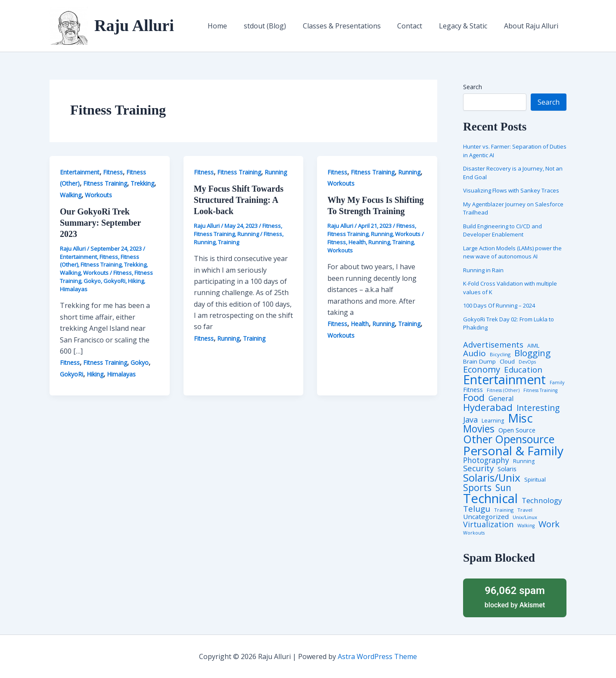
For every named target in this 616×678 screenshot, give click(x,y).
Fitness (113, 172)
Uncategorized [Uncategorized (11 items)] (486, 517)
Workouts (98, 195)
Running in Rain (483, 270)
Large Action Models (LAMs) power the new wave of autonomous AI (512, 252)
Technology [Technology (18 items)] (542, 500)
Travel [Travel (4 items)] (525, 510)
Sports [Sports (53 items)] (477, 487)
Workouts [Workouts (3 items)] (474, 533)
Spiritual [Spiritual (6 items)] (535, 480)
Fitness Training (105, 183)
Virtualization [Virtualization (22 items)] (488, 525)
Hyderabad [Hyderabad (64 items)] (488, 407)
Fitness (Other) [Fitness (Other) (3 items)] (503, 390)
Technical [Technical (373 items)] (490, 499)
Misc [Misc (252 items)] (520, 418)
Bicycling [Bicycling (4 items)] (500, 355)
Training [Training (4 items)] (504, 510)
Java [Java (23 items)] (470, 420)
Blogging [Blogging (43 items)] (532, 353)
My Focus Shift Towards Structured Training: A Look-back (239, 200)
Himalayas (74, 289)
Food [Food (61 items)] (474, 398)
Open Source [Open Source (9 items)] (517, 430)
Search (473, 87)
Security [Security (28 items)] (478, 468)
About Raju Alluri (532, 26)
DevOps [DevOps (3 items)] (527, 362)
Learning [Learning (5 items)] (493, 421)
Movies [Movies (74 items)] (479, 429)
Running (276, 172)
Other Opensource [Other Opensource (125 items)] (509, 439)
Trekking (142, 183)
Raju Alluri (134, 25)
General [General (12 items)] (501, 399)
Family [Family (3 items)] (557, 383)
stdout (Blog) (278, 26)
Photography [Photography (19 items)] (486, 460)
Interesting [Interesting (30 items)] (538, 408)
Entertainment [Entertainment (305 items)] (504, 380)
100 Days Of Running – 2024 (499, 305)
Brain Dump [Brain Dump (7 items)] (479, 362)
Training (229, 242)
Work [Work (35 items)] (549, 524)
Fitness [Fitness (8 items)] (473, 390)
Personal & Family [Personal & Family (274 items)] (513, 451)
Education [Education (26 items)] (523, 370)
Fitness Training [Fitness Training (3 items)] (540, 390)
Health (357, 242)
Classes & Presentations (352, 26)
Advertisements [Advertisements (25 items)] (493, 345)
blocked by (515, 596)
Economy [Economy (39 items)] (482, 369)
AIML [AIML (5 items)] (533, 346)
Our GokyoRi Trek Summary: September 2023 (100, 223)
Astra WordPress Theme (377, 656)
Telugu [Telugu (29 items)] (477, 509)
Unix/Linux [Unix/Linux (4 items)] (525, 517)
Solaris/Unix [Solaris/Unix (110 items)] (492, 478)
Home (233, 26)
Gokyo (92, 281)
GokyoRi (114, 281)
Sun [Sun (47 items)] (503, 488)
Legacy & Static (467, 26)
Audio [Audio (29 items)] (474, 353)
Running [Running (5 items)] (524, 461)
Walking (71, 195)
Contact (417, 26)
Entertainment (80, 172)
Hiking (136, 281)
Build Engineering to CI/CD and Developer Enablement (502, 230)
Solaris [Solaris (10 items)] (507, 469)
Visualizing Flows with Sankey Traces (511, 190)
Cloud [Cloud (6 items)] (507, 362)
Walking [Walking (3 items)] (526, 526)
